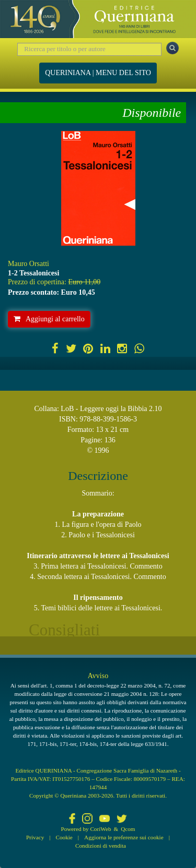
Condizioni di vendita (101, 846)
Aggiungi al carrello (49, 319)
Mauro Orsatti (28, 264)
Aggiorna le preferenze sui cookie (124, 837)
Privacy (35, 837)
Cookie (64, 837)
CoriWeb (100, 829)
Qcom (128, 829)
